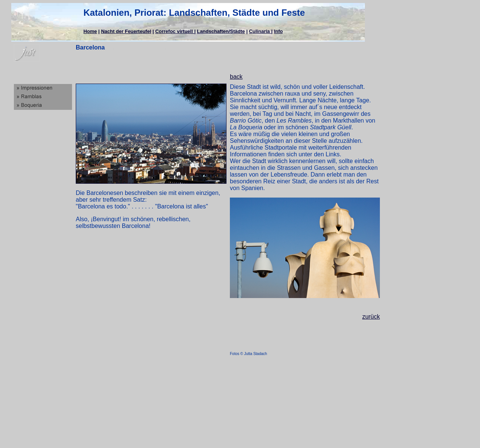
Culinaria (260, 31)
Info (278, 31)
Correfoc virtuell (175, 31)
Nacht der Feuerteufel (126, 31)
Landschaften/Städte (221, 31)
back (236, 77)
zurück (371, 317)
